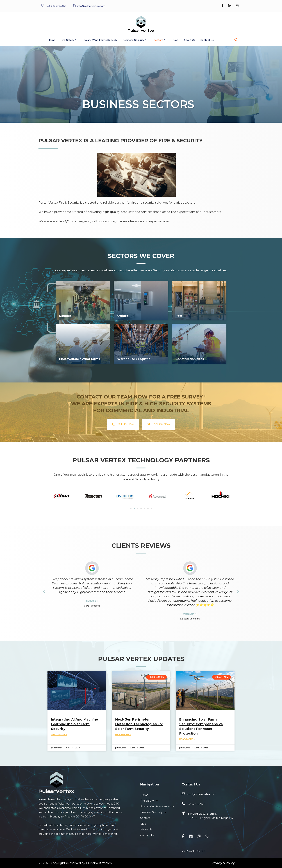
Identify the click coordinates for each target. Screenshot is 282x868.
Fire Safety (69, 40)
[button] (44, 591)
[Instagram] (237, 6)
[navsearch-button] (236, 40)
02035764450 (196, 804)
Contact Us (207, 40)
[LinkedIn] (230, 6)
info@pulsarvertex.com (202, 794)
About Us (189, 40)
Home (52, 40)
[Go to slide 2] (134, 509)
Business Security (135, 40)
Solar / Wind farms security (100, 40)
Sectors (160, 40)
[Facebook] (223, 6)
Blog (176, 40)
